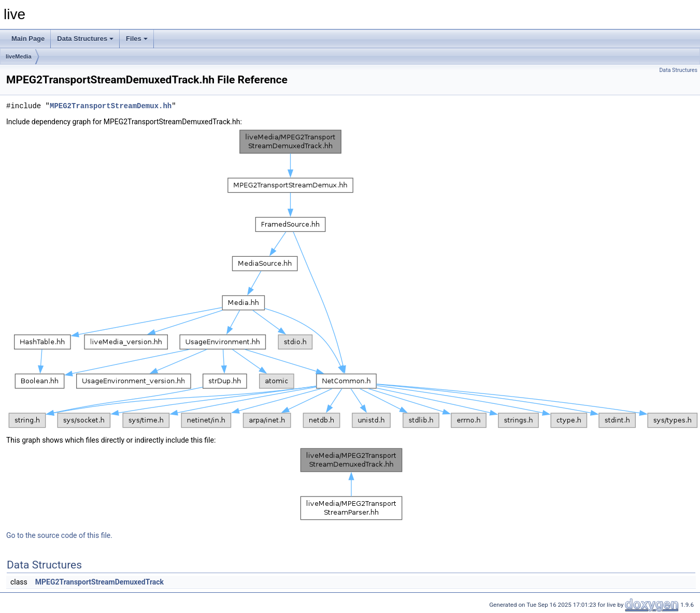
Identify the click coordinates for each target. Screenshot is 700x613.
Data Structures (85, 39)
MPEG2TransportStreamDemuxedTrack (99, 582)
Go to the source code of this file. (59, 535)
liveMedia (19, 56)
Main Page (28, 39)
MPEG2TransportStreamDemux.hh (111, 106)
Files (137, 39)
